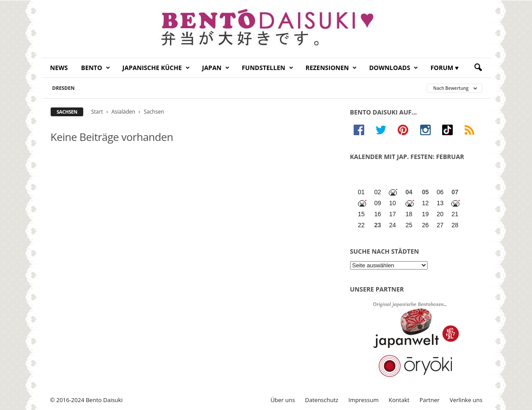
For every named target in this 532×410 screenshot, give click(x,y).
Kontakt (399, 400)
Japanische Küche (156, 68)
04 (409, 192)
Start (97, 112)
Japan (216, 68)
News (59, 68)
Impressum (364, 400)
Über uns (283, 400)
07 (455, 192)
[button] (478, 68)
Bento (96, 68)
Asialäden (123, 112)
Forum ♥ (444, 68)
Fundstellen (268, 68)
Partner (430, 400)
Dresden (64, 88)
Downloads (393, 68)
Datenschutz (322, 400)
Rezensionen (331, 68)
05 (425, 192)
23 (378, 225)
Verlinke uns (466, 400)
